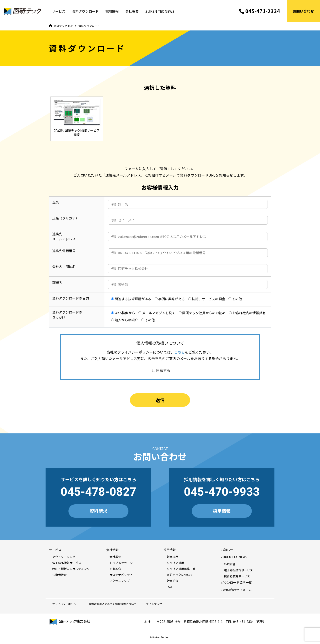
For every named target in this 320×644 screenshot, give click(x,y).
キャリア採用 (175, 563)
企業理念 (115, 569)
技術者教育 (59, 575)
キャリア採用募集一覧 (181, 569)
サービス (59, 11)
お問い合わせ (303, 11)
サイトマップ (154, 604)
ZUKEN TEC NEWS (160, 11)
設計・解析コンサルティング (71, 569)
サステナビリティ (121, 575)
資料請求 (98, 511)
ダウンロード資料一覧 (236, 582)
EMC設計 (230, 564)
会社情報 (112, 550)
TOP (61, 26)
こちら (180, 352)
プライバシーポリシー (66, 604)
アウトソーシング (64, 557)
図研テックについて (180, 575)
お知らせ (227, 550)
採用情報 (112, 11)
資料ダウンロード (85, 11)
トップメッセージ (121, 563)
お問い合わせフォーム (236, 590)
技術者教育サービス (237, 576)
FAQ (169, 587)
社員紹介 (172, 581)
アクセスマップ (120, 581)
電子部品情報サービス (67, 563)
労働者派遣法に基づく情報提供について (112, 604)
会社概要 (132, 11)
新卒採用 (172, 557)
